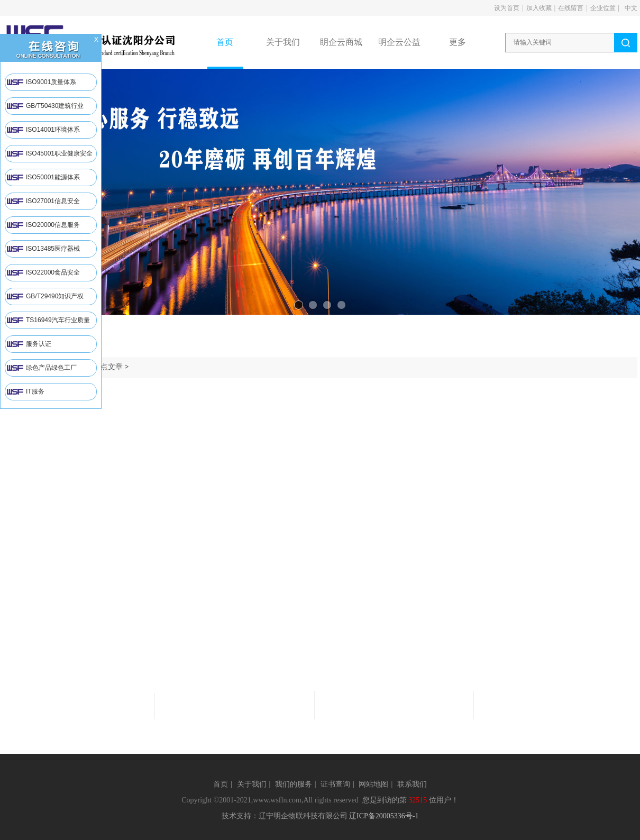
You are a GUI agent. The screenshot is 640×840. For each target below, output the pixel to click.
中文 (631, 8)
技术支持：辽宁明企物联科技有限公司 (285, 816)
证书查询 (335, 784)
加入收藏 (539, 8)
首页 (221, 784)
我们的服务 (294, 784)
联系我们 (412, 784)
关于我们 (252, 784)
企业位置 (603, 8)
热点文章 (108, 367)
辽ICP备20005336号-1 (384, 816)
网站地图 (373, 784)
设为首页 (507, 8)
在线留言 (571, 8)
